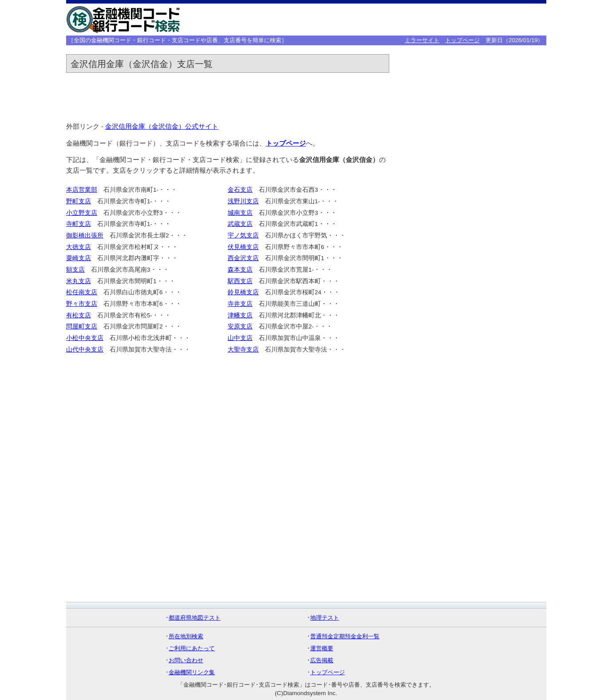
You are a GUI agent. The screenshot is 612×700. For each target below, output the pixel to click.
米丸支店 (79, 281)
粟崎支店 (79, 258)
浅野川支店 (243, 201)
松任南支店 (82, 292)
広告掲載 (322, 660)
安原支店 (240, 326)
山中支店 (240, 338)
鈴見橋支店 (243, 292)
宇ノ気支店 (243, 235)
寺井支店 (240, 304)
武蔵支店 (240, 224)
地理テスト (325, 618)
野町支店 (79, 201)
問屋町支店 (82, 326)
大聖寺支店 (243, 350)
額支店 (75, 270)
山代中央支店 (85, 350)
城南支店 (240, 213)
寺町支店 (79, 224)
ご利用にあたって (192, 648)
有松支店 (79, 315)
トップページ (462, 40)
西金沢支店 (243, 258)
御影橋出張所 (85, 235)
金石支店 (240, 190)
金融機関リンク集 (192, 672)
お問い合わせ (186, 660)
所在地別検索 (186, 636)
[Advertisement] (407, 20)
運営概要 (322, 648)
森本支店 (240, 270)
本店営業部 (82, 190)
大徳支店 (79, 247)
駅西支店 (240, 281)
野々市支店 (82, 304)
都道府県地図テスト (195, 618)
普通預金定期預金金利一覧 (345, 636)
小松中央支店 (85, 338)
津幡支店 (240, 315)
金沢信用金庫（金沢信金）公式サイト (162, 127)
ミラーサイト (422, 40)
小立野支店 (82, 213)
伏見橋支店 (243, 247)
